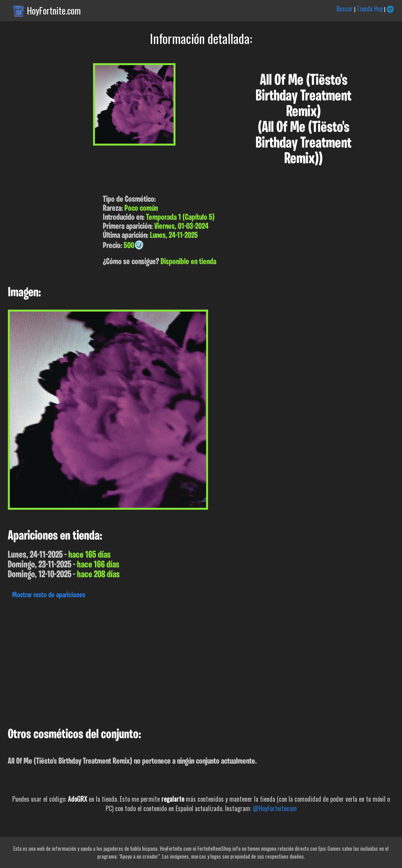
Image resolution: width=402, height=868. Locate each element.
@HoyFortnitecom (275, 808)
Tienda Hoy (370, 9)
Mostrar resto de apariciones (49, 595)
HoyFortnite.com (54, 11)
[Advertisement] (201, 661)
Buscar (345, 9)
